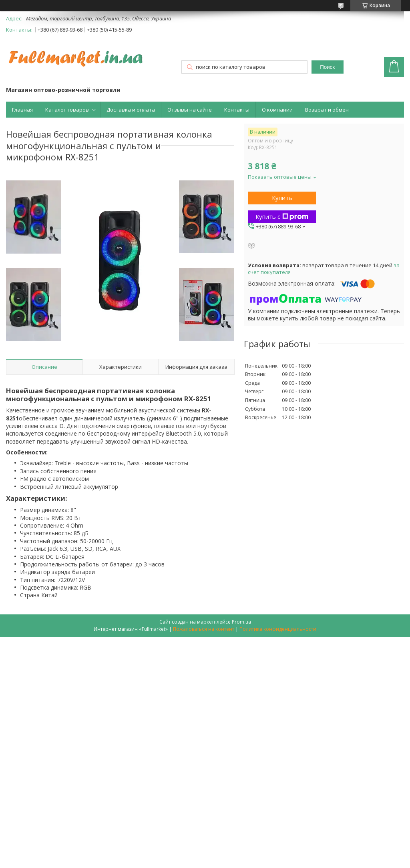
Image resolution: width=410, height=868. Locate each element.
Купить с (282, 216)
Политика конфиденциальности (278, 629)
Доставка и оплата (131, 110)
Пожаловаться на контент (204, 629)
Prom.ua (241, 622)
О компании (277, 110)
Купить (282, 198)
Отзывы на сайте (190, 110)
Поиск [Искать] (327, 67)
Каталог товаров (67, 110)
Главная (22, 110)
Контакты (237, 110)
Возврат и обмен (327, 110)
